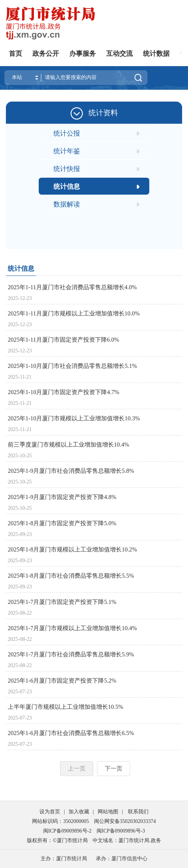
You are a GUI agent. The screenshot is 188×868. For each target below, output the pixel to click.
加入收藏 (79, 812)
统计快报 (67, 169)
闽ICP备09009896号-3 (121, 831)
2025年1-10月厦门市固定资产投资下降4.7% (64, 392)
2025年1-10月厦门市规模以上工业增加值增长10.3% (74, 418)
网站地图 (108, 812)
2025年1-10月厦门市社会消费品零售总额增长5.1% (72, 366)
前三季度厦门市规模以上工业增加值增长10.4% (68, 445)
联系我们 (138, 812)
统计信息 (67, 187)
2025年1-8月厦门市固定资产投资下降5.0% (62, 523)
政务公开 (46, 54)
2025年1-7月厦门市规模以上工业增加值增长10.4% (72, 628)
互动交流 (119, 54)
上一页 (77, 768)
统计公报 (67, 133)
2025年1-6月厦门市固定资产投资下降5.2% (62, 681)
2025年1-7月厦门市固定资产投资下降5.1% (62, 602)
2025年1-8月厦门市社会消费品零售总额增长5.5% (71, 576)
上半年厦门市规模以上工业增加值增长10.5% (65, 707)
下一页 (114, 768)
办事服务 (83, 54)
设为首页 (50, 812)
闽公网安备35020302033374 (125, 821)
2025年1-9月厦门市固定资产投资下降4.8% (62, 497)
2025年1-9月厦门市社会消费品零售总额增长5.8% (71, 471)
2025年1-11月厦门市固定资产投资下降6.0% (63, 340)
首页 (15, 54)
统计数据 (156, 54)
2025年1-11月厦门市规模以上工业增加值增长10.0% (74, 313)
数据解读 (67, 204)
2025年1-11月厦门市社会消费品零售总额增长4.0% (72, 287)
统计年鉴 (67, 151)
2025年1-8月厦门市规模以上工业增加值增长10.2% (72, 549)
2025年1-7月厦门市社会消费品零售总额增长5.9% (71, 654)
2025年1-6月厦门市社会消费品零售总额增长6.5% (71, 733)
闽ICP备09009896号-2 (67, 831)
